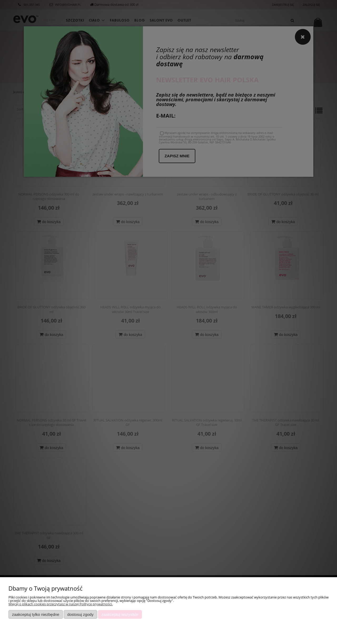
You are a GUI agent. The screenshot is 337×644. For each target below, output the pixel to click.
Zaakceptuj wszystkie (120, 614)
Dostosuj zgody (80, 614)
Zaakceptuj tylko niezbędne (36, 614)
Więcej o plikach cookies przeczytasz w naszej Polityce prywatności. (61, 604)
